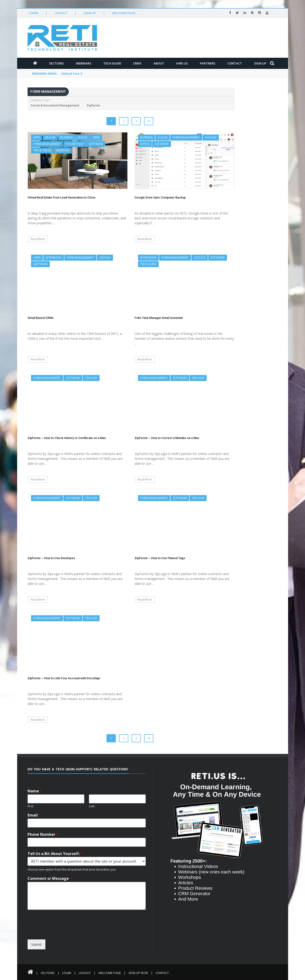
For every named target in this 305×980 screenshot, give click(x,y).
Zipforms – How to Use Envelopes (51, 558)
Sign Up (90, 13)
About (159, 63)
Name (35, 791)
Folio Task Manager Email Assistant (159, 318)
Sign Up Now (138, 973)
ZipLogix (91, 378)
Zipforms (93, 105)
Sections (57, 63)
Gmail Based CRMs (41, 318)
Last (92, 806)
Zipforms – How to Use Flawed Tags (160, 558)
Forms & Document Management (55, 105)
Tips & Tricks (42, 150)
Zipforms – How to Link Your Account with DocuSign (64, 678)
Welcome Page (124, 13)
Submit (36, 944)
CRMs (137, 63)
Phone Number (43, 834)
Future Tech (75, 144)
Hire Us (182, 63)
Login (33, 13)
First (30, 806)
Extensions (54, 258)
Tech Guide (112, 63)
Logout (61, 13)
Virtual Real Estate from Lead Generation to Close (61, 197)
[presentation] (70, 935)
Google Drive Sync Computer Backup (160, 197)
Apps (37, 137)
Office (145, 144)
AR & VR (50, 137)
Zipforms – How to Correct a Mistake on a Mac (167, 438)
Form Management (47, 144)
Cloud (82, 137)
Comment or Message (50, 879)
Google (211, 137)
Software (96, 144)
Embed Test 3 (72, 74)
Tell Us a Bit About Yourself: (55, 854)
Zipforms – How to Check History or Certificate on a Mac (67, 438)
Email (34, 815)
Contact (235, 63)
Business (66, 137)
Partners (208, 63)
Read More (38, 239)
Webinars (84, 63)
